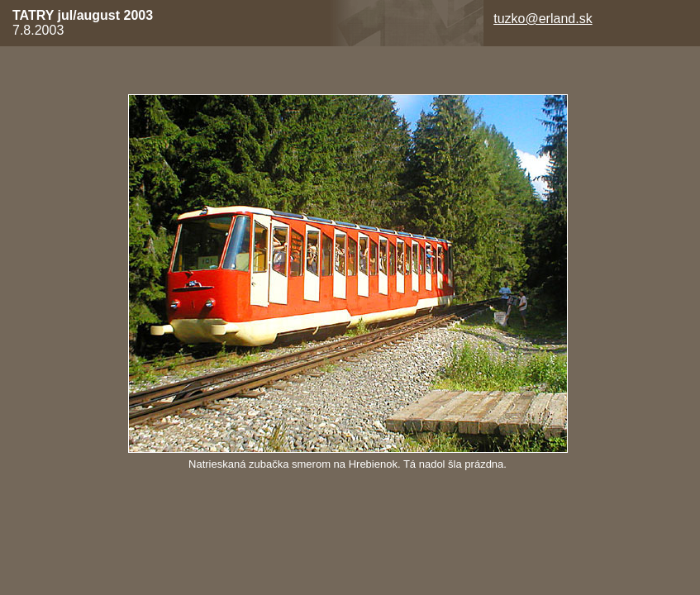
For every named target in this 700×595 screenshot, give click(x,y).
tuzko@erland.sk (543, 19)
